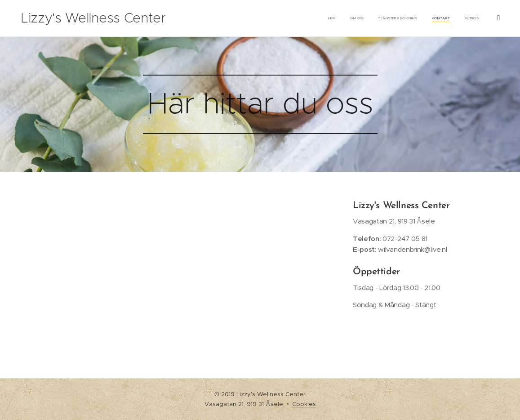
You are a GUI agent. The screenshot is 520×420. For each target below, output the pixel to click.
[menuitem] (420, 18)
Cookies (304, 404)
